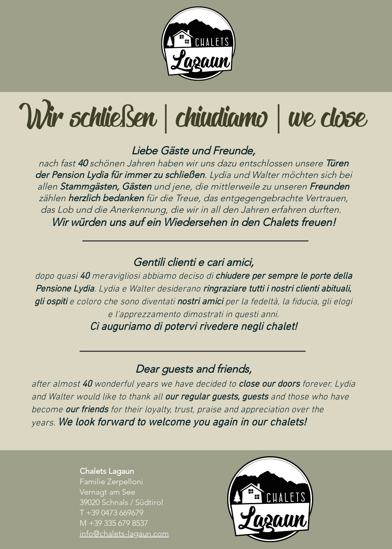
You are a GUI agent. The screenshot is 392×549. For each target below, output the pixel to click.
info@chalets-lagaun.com (124, 533)
